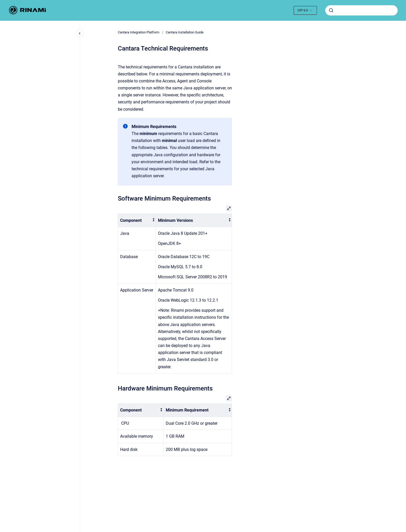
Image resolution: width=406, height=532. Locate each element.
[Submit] (331, 10)
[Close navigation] (80, 33)
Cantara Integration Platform (139, 32)
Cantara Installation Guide (185, 32)
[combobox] (361, 10)
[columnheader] (137, 220)
